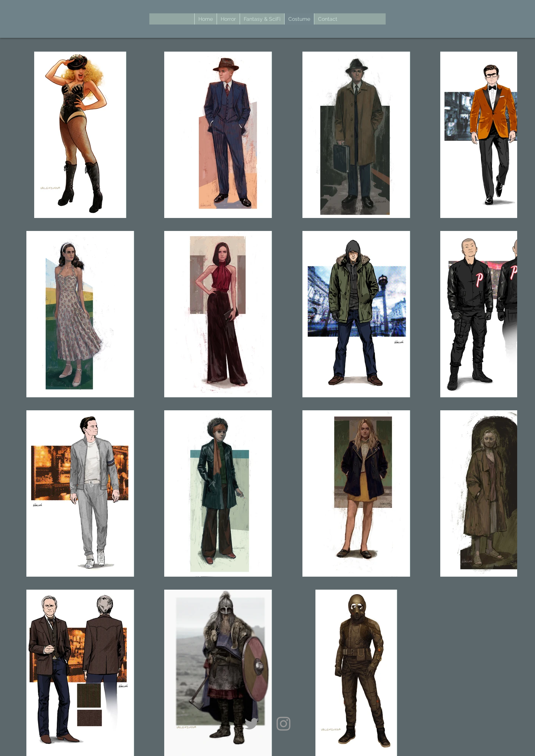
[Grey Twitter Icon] (252, 724)
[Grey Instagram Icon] (283, 724)
